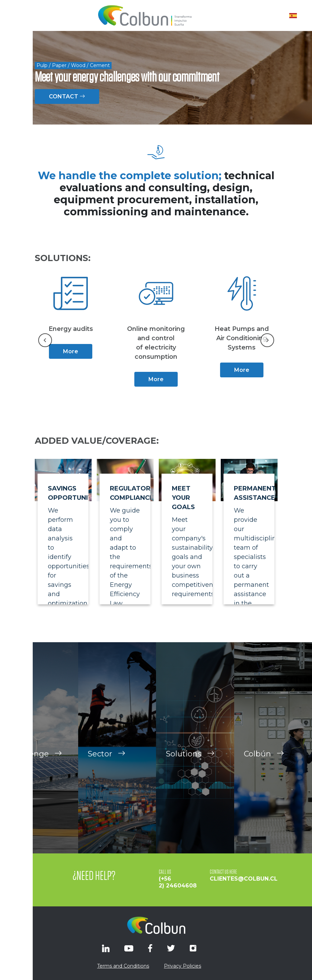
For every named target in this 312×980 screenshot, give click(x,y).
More (71, 351)
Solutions (190, 758)
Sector (107, 758)
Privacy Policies (183, 966)
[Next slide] (267, 340)
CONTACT (67, 96)
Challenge (36, 758)
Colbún (264, 758)
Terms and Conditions (123, 966)
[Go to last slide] (45, 340)
